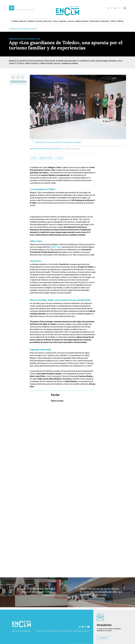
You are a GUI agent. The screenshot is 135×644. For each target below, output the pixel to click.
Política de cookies (66, 631)
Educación (48, 21)
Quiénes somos (78, 631)
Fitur (33, 158)
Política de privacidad (52, 631)
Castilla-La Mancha (19, 21)
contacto (86, 631)
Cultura (55, 21)
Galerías (120, 21)
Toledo (33, 29)
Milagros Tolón (46, 158)
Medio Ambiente (82, 21)
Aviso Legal (40, 631)
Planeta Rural (95, 21)
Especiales (105, 21)
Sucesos (71, 21)
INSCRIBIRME (103, 638)
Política (113, 21)
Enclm (61, 149)
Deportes (63, 21)
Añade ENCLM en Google (18, 82)
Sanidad (30, 21)
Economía (38, 21)
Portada (12, 29)
